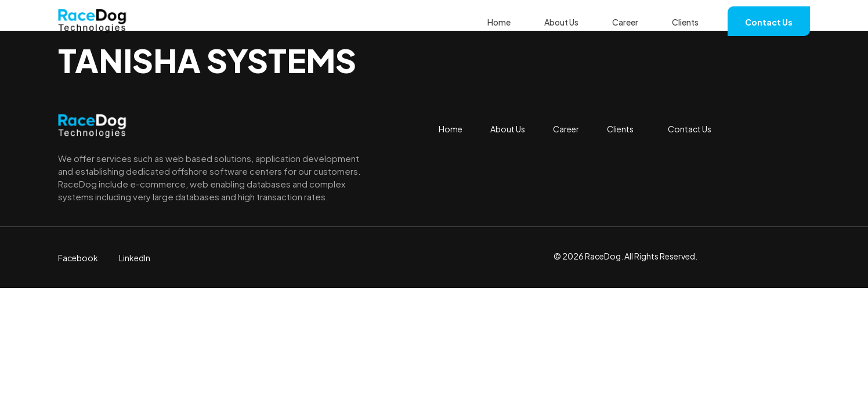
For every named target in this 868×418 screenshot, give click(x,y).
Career (625, 22)
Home (499, 22)
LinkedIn (135, 258)
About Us (561, 22)
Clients (685, 22)
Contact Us (769, 22)
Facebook (78, 258)
